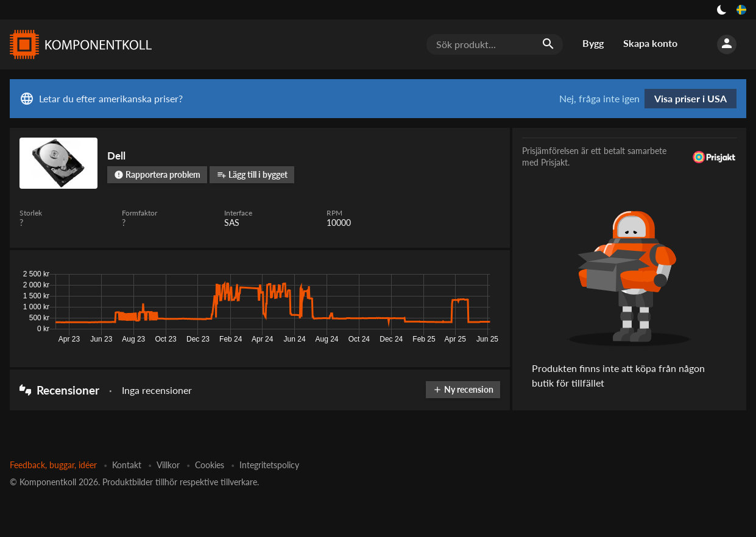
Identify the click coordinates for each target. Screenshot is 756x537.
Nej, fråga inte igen (599, 99)
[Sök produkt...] (495, 44)
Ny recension (463, 389)
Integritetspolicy (269, 465)
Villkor (168, 465)
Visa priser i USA (691, 98)
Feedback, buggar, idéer (53, 465)
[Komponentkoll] (78, 44)
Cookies (210, 465)
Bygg (593, 43)
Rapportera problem (157, 174)
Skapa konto (650, 43)
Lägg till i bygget (252, 174)
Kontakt (127, 465)
